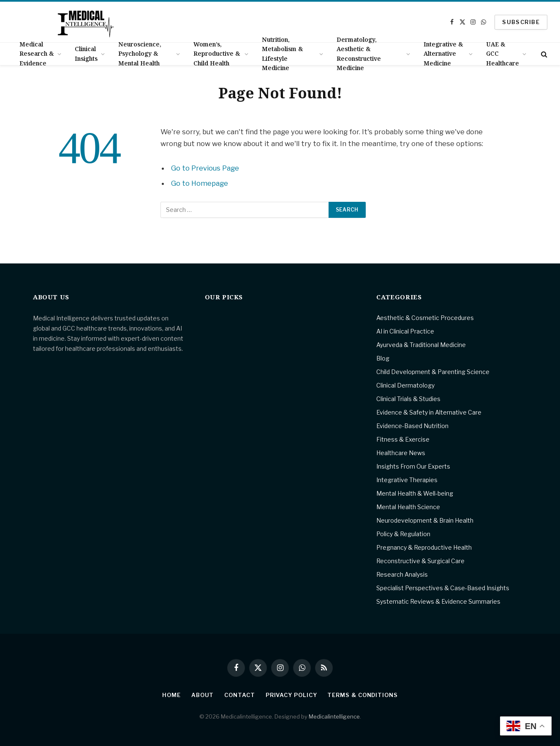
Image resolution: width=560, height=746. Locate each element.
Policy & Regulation (403, 534)
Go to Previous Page (205, 168)
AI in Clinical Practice (405, 331)
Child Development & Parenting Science (433, 372)
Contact (239, 695)
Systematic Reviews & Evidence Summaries (438, 601)
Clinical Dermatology (405, 385)
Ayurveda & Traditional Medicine (421, 345)
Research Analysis (402, 574)
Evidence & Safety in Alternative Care (429, 412)
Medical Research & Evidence (37, 54)
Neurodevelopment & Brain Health (425, 520)
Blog (383, 358)
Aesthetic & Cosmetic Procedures (425, 318)
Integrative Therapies (407, 480)
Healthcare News (401, 453)
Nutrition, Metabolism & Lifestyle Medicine (282, 54)
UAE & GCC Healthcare (503, 54)
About (203, 695)
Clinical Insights (86, 53)
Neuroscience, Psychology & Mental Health (140, 54)
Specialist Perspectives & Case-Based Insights (443, 588)
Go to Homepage (200, 183)
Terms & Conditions (362, 695)
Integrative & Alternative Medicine (443, 54)
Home (171, 695)
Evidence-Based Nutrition (412, 426)
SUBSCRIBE (521, 22)
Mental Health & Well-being (415, 493)
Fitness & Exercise (403, 439)
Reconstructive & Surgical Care (420, 561)
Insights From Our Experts (413, 466)
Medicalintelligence (334, 716)
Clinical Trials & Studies (408, 399)
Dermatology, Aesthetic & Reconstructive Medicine (359, 54)
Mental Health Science (408, 507)
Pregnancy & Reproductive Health (424, 547)
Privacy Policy (291, 695)
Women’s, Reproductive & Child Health (217, 54)
